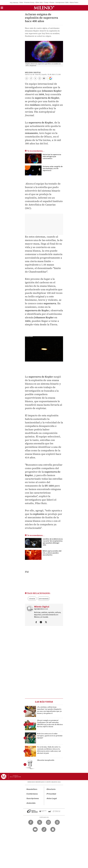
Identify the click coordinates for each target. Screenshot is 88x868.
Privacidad (51, 794)
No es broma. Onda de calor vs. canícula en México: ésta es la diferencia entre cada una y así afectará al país (49, 750)
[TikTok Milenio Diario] (44, 829)
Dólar (21, 2)
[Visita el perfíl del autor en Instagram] (41, 622)
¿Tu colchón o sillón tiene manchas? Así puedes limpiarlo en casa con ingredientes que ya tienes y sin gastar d (49, 710)
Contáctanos (32, 794)
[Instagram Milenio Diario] (48, 822)
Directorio (51, 789)
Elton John (39, 2)
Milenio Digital (33, 72)
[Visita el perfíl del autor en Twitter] (46, 622)
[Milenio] (44, 8)
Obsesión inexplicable (46, 760)
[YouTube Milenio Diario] (35, 829)
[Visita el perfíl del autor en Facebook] (36, 622)
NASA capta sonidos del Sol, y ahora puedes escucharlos (52, 553)
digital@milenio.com (41, 609)
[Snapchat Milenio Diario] (53, 829)
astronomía (44, 599)
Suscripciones (33, 798)
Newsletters (32, 789)
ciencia (32, 599)
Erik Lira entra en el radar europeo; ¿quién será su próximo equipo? (50, 736)
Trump (46, 2)
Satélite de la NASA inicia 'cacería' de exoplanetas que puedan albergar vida (53, 542)
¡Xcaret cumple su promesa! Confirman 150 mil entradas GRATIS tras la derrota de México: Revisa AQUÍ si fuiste (50, 723)
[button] (2, 9)
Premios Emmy (29, 2)
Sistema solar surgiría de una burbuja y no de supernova (53, 168)
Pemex (52, 2)
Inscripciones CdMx (62, 2)
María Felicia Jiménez (77, 2)
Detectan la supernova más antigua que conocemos (52, 157)
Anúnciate (31, 803)
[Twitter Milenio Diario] (40, 822)
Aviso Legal (52, 798)
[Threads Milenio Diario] (57, 822)
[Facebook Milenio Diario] (31, 822)
